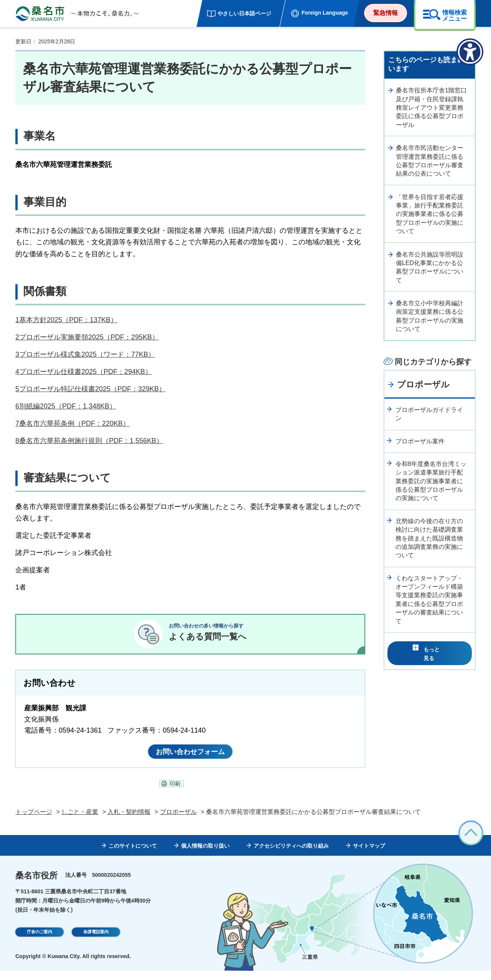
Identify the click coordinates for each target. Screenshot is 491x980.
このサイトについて (133, 855)
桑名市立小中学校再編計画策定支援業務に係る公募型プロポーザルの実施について (430, 316)
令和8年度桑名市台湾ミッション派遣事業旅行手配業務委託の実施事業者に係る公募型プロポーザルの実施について (431, 481)
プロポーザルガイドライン (429, 414)
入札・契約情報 (129, 821)
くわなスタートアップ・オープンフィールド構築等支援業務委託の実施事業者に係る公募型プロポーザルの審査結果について (429, 600)
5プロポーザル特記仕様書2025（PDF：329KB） (91, 389)
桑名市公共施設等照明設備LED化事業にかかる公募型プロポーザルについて (430, 267)
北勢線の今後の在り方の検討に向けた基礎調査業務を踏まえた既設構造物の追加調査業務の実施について (429, 538)
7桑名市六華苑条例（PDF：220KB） (72, 423)
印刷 (175, 793)
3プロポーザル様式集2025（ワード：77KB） (85, 354)
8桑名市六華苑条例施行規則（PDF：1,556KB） (89, 441)
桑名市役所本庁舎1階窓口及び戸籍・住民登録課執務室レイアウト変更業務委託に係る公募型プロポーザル (431, 108)
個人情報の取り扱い (205, 855)
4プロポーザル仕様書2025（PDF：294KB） (84, 372)
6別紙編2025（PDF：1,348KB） (66, 406)
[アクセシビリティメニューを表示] (470, 52)
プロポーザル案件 (420, 441)
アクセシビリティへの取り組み (291, 855)
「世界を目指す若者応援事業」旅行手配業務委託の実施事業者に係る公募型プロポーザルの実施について (430, 214)
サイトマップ (369, 855)
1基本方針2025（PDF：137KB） (66, 320)
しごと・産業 (80, 821)
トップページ (34, 821)
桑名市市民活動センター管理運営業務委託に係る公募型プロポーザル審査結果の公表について (430, 161)
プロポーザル (423, 385)
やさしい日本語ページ (244, 13)
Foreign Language (325, 13)
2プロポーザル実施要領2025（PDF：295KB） (87, 337)
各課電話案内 (96, 942)
